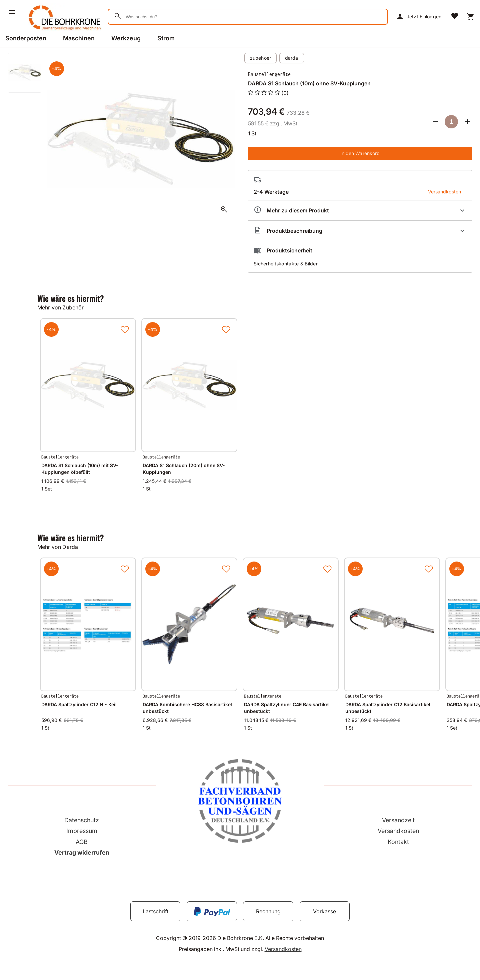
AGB (82, 842)
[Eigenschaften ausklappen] (360, 210)
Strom (166, 38)
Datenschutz (82, 820)
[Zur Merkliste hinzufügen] (125, 329)
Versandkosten (398, 831)
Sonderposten (26, 38)
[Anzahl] (451, 122)
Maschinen (79, 38)
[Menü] (12, 12)
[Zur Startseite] (63, 31)
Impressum (82, 831)
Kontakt (398, 842)
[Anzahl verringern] (435, 122)
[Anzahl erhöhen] (467, 122)
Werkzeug (126, 38)
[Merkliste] (455, 17)
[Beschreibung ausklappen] (360, 231)
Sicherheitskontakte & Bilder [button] (286, 264)
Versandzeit (398, 820)
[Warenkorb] (471, 17)
